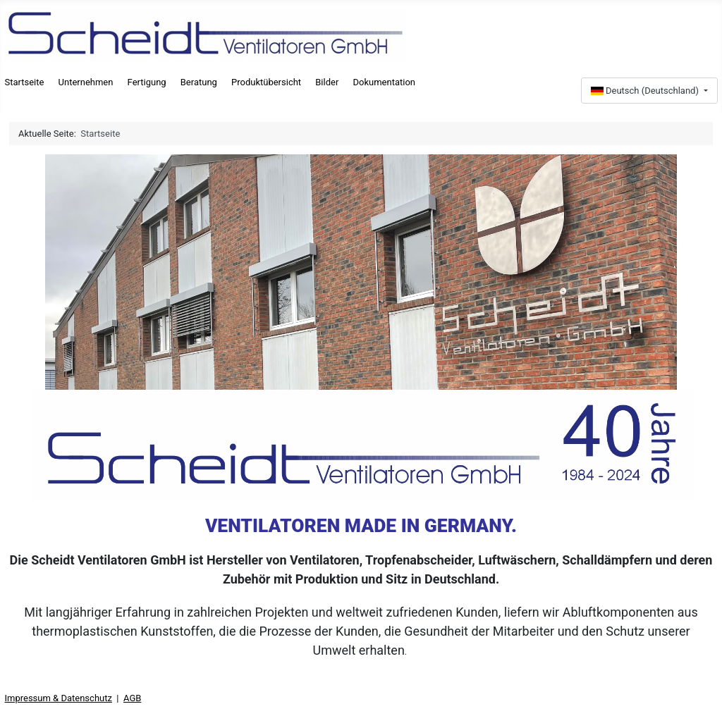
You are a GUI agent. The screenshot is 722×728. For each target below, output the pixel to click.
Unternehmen (86, 82)
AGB (132, 698)
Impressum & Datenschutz (59, 698)
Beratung (199, 82)
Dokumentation (384, 82)
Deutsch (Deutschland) (646, 91)
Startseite (25, 82)
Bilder (327, 82)
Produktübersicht (266, 82)
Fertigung (147, 82)
